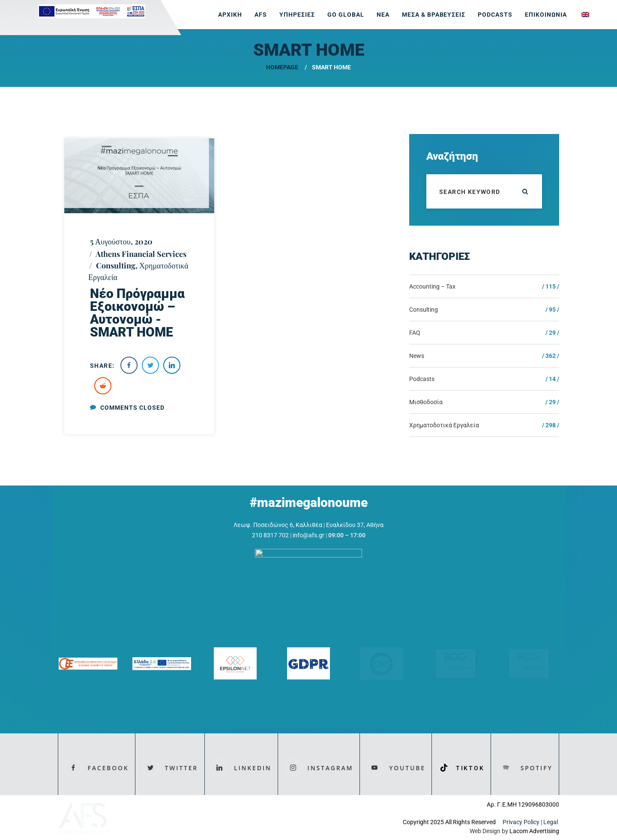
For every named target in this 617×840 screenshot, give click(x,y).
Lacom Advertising (534, 831)
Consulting (116, 265)
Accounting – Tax (432, 286)
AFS (261, 15)
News (417, 356)
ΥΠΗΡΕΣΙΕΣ (297, 15)
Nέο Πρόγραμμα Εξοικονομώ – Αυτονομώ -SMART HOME (137, 313)
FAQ (415, 333)
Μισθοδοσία (426, 402)
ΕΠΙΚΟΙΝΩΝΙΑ (546, 15)
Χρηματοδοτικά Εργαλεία (444, 425)
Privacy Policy (521, 822)
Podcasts (495, 15)
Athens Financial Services (141, 254)
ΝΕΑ (383, 15)
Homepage (282, 67)
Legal (551, 822)
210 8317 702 (270, 535)
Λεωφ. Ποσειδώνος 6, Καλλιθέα (278, 525)
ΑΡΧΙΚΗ (230, 15)
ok (525, 191)
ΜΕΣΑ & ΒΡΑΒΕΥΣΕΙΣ (434, 15)
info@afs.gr (308, 535)
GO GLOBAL (346, 15)
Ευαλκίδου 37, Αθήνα (355, 525)
